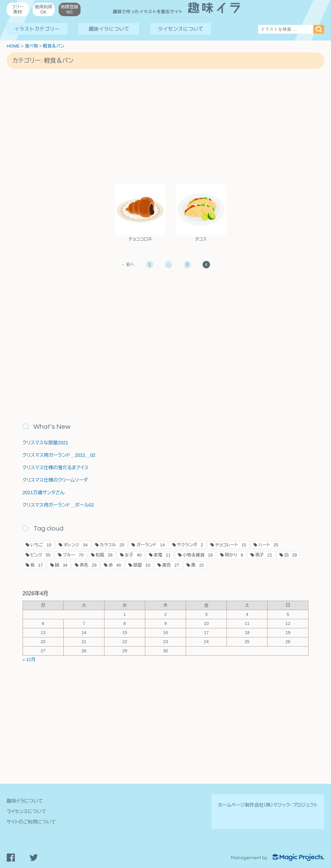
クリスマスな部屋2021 (46, 443)
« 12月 (29, 660)
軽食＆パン (54, 46)
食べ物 (31, 46)
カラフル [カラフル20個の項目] (112, 545)
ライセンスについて (180, 29)
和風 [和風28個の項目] (104, 555)
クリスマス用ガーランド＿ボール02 (58, 505)
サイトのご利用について (31, 822)
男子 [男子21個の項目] (264, 555)
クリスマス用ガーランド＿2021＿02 (59, 455)
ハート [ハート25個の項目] (268, 545)
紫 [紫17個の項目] (37, 565)
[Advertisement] (166, 126)
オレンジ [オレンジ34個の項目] (76, 545)
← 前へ (128, 265)
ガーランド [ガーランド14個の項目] (151, 545)
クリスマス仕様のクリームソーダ (55, 480)
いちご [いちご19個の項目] (41, 545)
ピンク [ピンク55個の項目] (40, 555)
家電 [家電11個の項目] (162, 555)
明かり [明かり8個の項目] (234, 555)
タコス (201, 239)
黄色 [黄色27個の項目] (171, 565)
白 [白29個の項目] (290, 555)
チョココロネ (140, 239)
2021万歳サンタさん (44, 492)
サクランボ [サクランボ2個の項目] (190, 545)
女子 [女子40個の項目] (133, 555)
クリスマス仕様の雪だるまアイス (56, 468)
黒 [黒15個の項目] (197, 565)
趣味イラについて (109, 29)
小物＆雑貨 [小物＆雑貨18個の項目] (198, 555)
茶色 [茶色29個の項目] (88, 565)
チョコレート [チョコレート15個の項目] (231, 545)
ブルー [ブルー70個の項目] (73, 555)
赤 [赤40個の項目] (115, 565)
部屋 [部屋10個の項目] (142, 565)
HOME (13, 46)
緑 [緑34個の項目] (61, 565)
